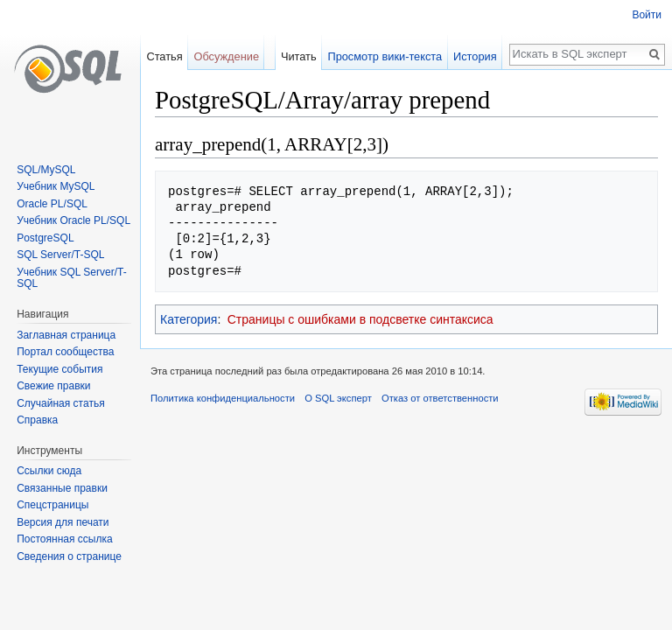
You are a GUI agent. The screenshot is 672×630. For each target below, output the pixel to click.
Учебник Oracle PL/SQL (73, 220)
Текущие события (59, 369)
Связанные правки (62, 488)
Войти (647, 15)
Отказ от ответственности (440, 398)
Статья (164, 56)
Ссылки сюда (49, 471)
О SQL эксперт (338, 398)
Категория (189, 319)
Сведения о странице (69, 556)
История (475, 56)
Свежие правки (53, 386)
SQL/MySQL (46, 170)
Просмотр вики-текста (385, 56)
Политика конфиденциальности (223, 398)
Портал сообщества (65, 352)
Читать (299, 56)
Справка (37, 420)
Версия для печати (63, 522)
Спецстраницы (52, 505)
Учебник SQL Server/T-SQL (71, 278)
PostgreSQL (45, 238)
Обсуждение (226, 56)
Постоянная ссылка (64, 539)
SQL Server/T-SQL (60, 255)
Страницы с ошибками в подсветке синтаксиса (360, 319)
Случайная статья (60, 403)
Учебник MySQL (56, 186)
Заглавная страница (66, 335)
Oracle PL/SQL (52, 204)
